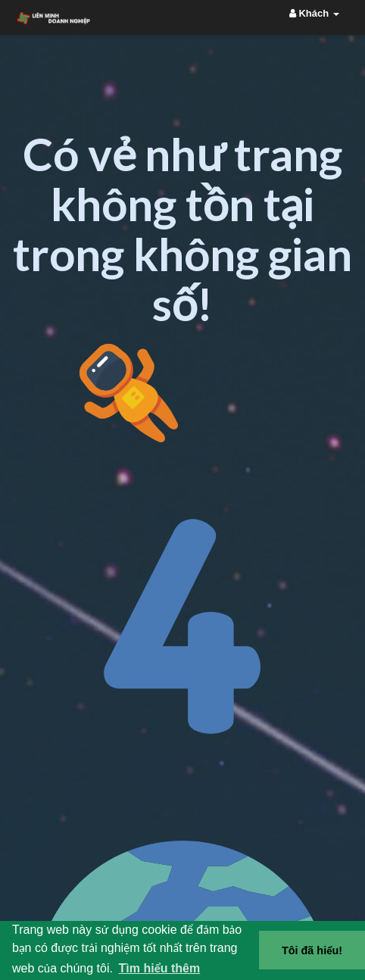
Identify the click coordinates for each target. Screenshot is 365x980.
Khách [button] (314, 13)
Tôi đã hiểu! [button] (312, 950)
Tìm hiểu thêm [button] (160, 968)
